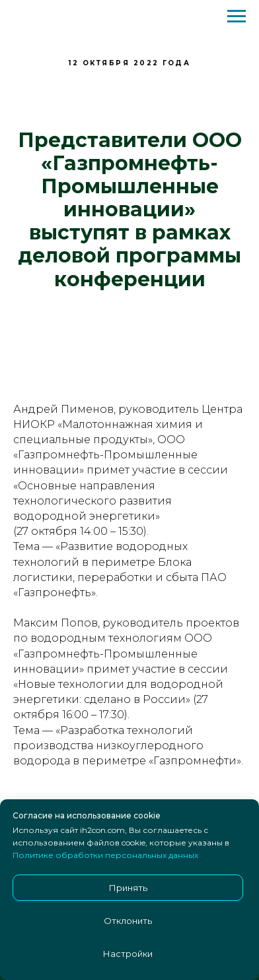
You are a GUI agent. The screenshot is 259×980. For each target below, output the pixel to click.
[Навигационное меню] (237, 16)
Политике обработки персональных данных (105, 855)
